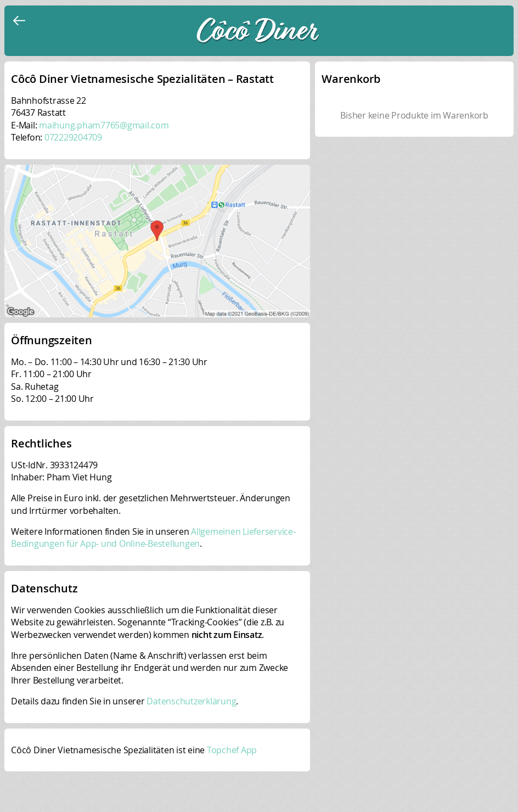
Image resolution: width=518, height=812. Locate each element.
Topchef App (232, 750)
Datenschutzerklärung (191, 701)
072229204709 (73, 137)
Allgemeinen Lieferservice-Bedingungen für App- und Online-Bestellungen (153, 537)
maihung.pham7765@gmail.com (104, 125)
